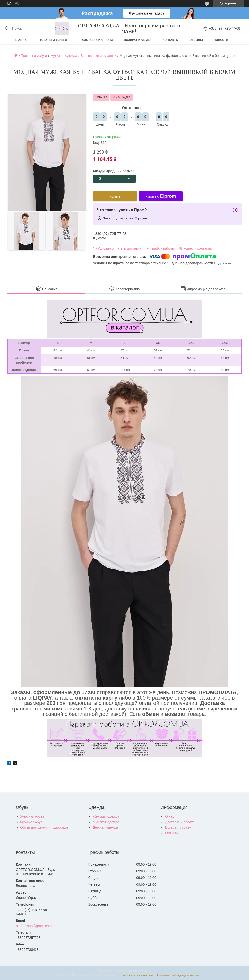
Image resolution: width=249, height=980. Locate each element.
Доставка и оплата (98, 40)
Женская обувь (32, 816)
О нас (170, 816)
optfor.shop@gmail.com (34, 926)
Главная (22, 40)
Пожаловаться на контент (136, 975)
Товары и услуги (53, 40)
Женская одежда (106, 816)
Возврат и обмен (138, 40)
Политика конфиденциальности (177, 975)
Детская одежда (105, 827)
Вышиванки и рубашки (98, 56)
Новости (221, 40)
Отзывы (196, 40)
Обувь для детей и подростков (44, 827)
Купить (115, 196)
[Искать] (7, 28)
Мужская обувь (32, 822)
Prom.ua (145, 971)
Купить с (161, 196)
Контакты (171, 40)
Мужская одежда (64, 56)
